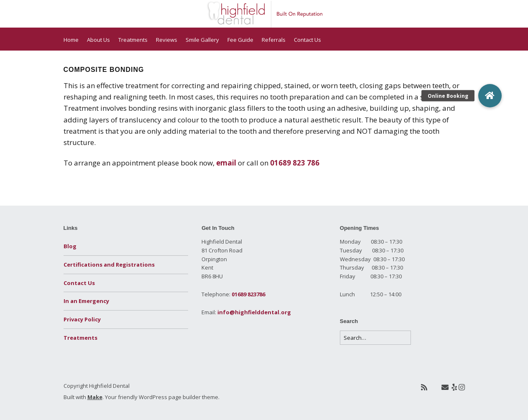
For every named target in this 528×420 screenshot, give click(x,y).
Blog (70, 246)
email (226, 163)
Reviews (167, 40)
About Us (98, 40)
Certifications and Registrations (109, 265)
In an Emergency (86, 301)
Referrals (274, 40)
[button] (490, 96)
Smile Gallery (202, 40)
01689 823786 (248, 294)
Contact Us (307, 40)
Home (71, 40)
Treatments (133, 40)
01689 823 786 (295, 163)
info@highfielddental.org (254, 312)
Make (95, 397)
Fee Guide (240, 40)
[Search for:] (375, 338)
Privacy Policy (82, 319)
